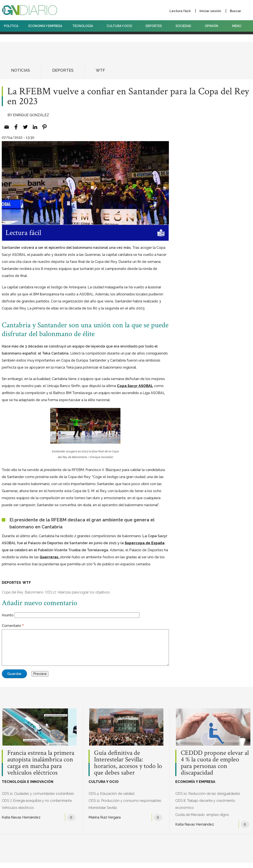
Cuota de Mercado (190, 815)
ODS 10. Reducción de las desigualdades (208, 794)
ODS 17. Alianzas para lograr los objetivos (77, 592)
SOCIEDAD (185, 26)
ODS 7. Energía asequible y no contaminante (37, 801)
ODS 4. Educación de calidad (111, 794)
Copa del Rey (13, 592)
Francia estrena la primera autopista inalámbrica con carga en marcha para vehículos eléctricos (41, 763)
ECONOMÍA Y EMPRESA (45, 26)
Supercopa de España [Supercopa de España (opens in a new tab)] (145, 543)
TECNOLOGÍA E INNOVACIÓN (28, 782)
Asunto (8, 615)
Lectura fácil (180, 11)
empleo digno (218, 815)
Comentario (11, 626)
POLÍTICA (11, 26)
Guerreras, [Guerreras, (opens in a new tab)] (50, 557)
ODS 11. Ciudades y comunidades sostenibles (38, 794)
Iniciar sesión (210, 11)
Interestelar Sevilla (103, 808)
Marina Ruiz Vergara (105, 817)
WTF (100, 70)
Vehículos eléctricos (18, 808)
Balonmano (34, 592)
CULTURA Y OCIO (121, 26)
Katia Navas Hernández (21, 817)
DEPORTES (155, 26)
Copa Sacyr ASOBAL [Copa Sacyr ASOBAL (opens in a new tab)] (135, 386)
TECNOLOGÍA (84, 26)
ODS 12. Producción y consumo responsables (125, 801)
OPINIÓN (211, 26)
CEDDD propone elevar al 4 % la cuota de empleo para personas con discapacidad (215, 763)
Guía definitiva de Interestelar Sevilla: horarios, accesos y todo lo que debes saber (128, 763)
